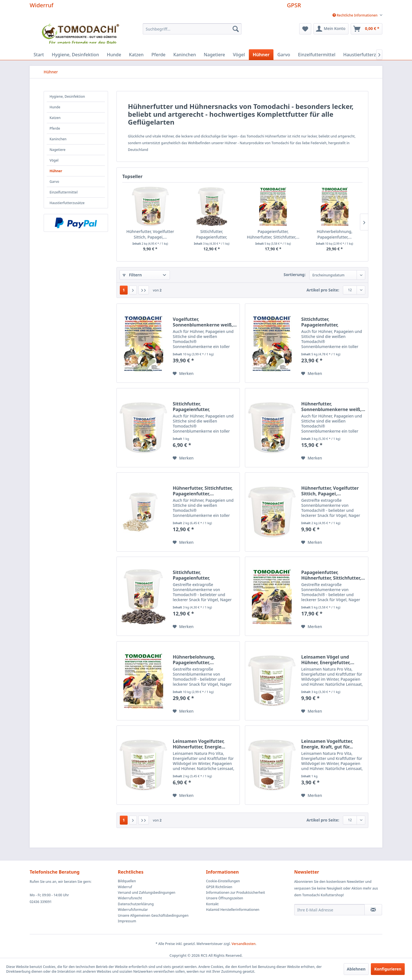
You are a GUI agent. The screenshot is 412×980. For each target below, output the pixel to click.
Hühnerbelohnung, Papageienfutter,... (335, 234)
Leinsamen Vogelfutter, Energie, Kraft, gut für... (327, 744)
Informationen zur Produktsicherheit (236, 893)
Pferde (55, 128)
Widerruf (42, 5)
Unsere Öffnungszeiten (225, 898)
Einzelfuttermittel (64, 192)
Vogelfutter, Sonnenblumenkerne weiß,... (205, 322)
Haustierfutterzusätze (67, 203)
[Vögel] (239, 55)
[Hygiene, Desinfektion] (75, 55)
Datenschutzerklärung (136, 904)
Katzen (55, 118)
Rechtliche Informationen (355, 15)
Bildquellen (127, 881)
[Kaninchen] (185, 55)
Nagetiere (58, 150)
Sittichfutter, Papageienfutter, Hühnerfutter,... (212, 234)
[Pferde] (158, 55)
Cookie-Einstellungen (223, 881)
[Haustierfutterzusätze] (367, 55)
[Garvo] (284, 55)
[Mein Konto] (331, 29)
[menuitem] (355, 15)
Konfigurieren (388, 969)
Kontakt (212, 904)
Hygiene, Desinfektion (67, 96)
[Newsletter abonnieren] (373, 910)
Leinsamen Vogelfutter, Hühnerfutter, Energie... (199, 744)
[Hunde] (114, 55)
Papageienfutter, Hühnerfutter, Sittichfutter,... (273, 234)
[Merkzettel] (305, 29)
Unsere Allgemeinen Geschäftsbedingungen (153, 915)
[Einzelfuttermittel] (317, 55)
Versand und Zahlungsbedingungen (147, 893)
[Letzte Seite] (144, 290)
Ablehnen (356, 969)
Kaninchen (58, 139)
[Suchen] (236, 29)
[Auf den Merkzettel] (183, 374)
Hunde (55, 107)
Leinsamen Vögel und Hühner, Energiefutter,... (328, 660)
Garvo (54, 182)
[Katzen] (136, 55)
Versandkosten (244, 944)
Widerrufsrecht (130, 898)
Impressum (127, 921)
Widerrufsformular (133, 910)
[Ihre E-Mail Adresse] (329, 910)
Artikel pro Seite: (323, 290)
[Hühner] (261, 55)
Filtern (132, 275)
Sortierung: (295, 275)
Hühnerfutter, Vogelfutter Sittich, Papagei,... (150, 234)
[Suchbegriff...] (192, 29)
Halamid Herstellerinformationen (233, 910)
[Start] (39, 55)
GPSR (294, 5)
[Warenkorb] (367, 29)
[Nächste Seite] (133, 290)
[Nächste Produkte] (364, 222)
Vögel (54, 160)
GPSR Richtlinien (219, 887)
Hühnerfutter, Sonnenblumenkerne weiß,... (333, 407)
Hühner (56, 171)
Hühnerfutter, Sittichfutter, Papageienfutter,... (203, 491)
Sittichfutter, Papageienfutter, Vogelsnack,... (320, 322)
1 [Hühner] (124, 290)
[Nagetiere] (214, 55)
